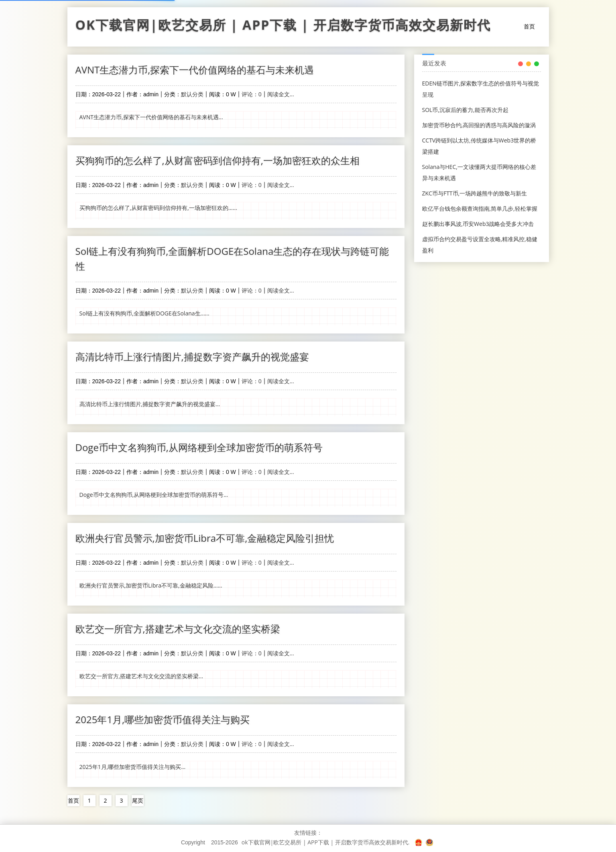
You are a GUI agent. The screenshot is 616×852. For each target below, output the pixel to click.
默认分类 (192, 94)
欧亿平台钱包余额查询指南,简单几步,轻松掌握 (480, 208)
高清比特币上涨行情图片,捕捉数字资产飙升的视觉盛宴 (192, 357)
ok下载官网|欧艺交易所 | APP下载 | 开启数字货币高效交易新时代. (326, 842)
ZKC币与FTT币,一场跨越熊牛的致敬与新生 (475, 193)
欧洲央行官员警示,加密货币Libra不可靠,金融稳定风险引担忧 (205, 538)
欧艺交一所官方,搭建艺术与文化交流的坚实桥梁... (141, 676)
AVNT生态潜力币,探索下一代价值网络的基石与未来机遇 (195, 70)
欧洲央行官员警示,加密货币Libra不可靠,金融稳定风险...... (151, 585)
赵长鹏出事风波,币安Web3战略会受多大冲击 (478, 224)
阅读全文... (281, 94)
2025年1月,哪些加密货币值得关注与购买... (133, 767)
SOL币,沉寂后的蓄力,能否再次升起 (465, 110)
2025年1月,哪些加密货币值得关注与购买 (163, 719)
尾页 (138, 800)
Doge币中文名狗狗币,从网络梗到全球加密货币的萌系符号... (154, 495)
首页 (529, 26)
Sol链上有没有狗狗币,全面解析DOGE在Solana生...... (144, 313)
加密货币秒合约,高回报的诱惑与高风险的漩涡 (479, 125)
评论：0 (252, 94)
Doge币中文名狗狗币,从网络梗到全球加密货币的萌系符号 (199, 447)
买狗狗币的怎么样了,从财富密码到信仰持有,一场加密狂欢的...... (158, 208)
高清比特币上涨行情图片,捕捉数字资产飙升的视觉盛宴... (150, 404)
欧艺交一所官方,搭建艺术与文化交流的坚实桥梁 (178, 629)
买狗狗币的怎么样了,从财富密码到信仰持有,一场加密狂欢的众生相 (218, 160)
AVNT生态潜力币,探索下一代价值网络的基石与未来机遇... (151, 117)
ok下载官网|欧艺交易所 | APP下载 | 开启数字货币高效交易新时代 (283, 27)
